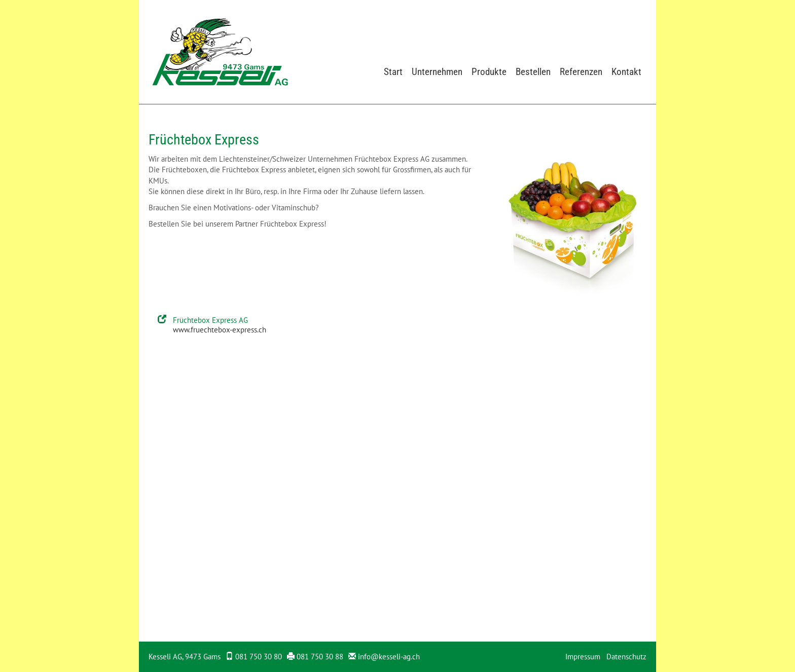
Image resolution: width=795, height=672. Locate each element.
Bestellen (533, 72)
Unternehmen (437, 72)
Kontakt (626, 72)
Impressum (583, 657)
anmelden (553, 658)
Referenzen (581, 72)
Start (393, 72)
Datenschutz (626, 657)
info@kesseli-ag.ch (389, 657)
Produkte (489, 72)
